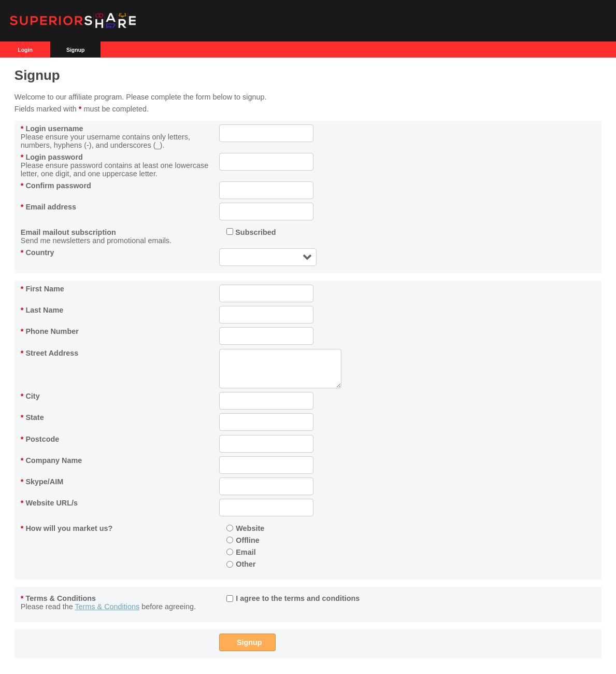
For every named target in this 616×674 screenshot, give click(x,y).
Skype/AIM (42, 482)
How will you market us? (67, 528)
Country (38, 252)
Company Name (51, 460)
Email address (48, 207)
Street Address (49, 353)
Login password (52, 157)
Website (245, 528)
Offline (243, 540)
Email (241, 552)
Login (25, 50)
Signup (76, 50)
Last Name (42, 310)
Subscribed (251, 232)
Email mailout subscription (68, 232)
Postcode (40, 439)
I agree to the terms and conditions (293, 598)
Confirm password (56, 186)
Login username (52, 129)
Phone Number (50, 331)
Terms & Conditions (58, 598)
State (32, 417)
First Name (42, 289)
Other (241, 564)
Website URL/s (49, 503)
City (30, 396)
